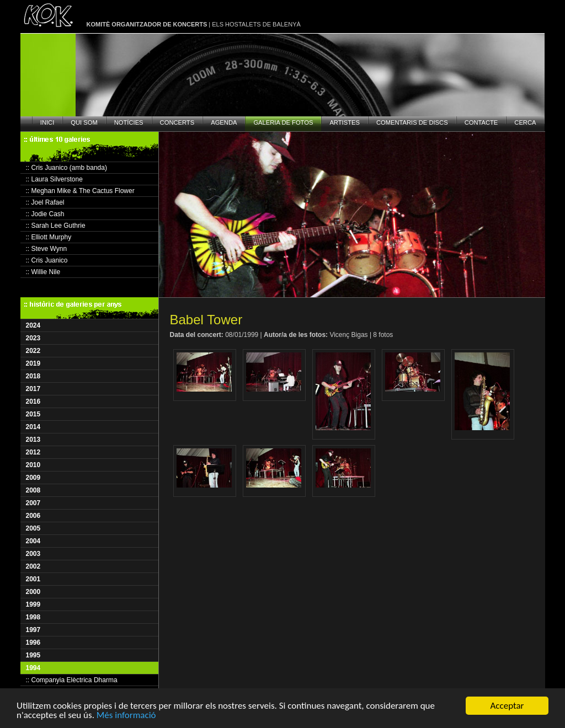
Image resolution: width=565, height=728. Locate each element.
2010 (33, 465)
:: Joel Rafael (45, 202)
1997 (33, 630)
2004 (33, 541)
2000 (33, 592)
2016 (33, 402)
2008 (33, 490)
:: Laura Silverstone (54, 179)
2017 (33, 389)
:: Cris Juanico (47, 260)
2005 (33, 528)
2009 (33, 478)
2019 (33, 363)
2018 (33, 376)
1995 (33, 655)
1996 (33, 643)
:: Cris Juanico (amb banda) (66, 168)
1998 (33, 617)
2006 (33, 516)
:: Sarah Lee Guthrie (56, 226)
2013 (33, 440)
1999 (33, 604)
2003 (33, 554)
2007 (33, 503)
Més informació (126, 716)
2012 (33, 452)
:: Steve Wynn (47, 249)
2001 (33, 579)
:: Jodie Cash (45, 214)
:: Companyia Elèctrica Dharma (72, 680)
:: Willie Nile (43, 272)
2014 (33, 427)
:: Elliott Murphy (49, 237)
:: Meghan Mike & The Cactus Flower (80, 191)
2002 (33, 566)
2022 (33, 351)
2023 (33, 338)
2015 (33, 414)
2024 (33, 325)
